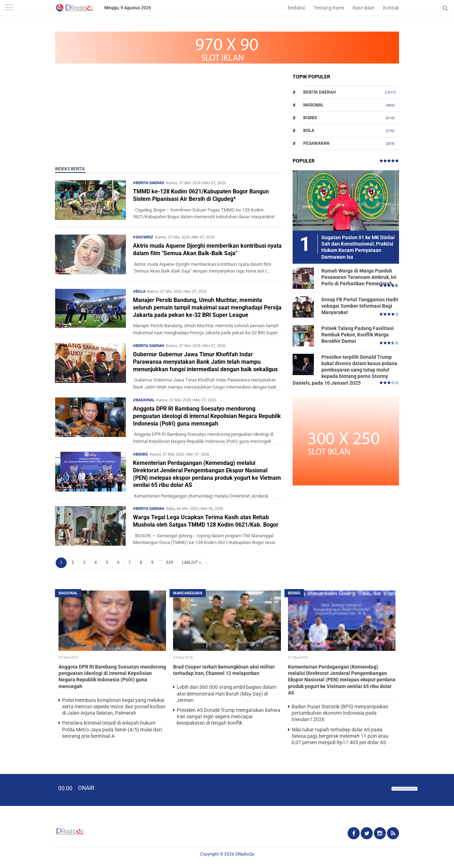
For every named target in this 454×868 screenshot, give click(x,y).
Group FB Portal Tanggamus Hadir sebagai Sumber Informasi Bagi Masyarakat (360, 306)
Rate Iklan (364, 8)
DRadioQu (245, 854)
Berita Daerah (319, 92)
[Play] (23, 790)
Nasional (314, 105)
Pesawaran (316, 143)
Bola (309, 131)
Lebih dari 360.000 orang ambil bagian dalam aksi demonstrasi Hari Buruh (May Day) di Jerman (226, 693)
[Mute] (384, 788)
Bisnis (310, 118)
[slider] (404, 793)
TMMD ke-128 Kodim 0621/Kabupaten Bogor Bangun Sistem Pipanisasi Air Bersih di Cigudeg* (201, 195)
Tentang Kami (329, 8)
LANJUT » (192, 562)
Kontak (391, 8)
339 (169, 562)
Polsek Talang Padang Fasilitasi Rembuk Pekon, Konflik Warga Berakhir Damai (358, 335)
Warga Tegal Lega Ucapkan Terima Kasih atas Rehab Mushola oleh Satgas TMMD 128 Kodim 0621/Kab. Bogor (206, 521)
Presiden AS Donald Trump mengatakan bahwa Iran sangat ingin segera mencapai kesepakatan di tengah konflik (228, 716)
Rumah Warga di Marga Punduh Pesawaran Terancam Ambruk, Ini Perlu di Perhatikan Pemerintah (359, 277)
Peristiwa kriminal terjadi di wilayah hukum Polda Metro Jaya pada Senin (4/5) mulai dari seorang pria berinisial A (112, 729)
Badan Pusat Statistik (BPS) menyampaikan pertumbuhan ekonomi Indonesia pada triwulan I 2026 (340, 713)
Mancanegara (188, 593)
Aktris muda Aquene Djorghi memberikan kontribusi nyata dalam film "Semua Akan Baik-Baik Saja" (207, 249)
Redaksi (296, 8)
